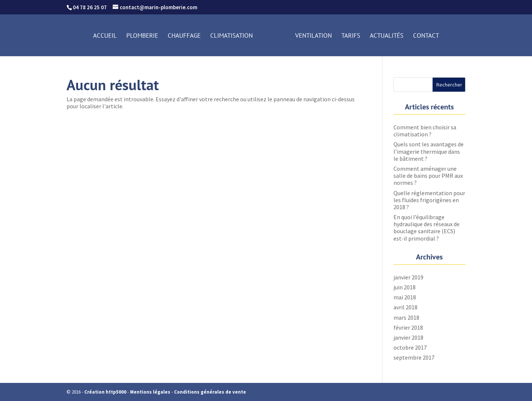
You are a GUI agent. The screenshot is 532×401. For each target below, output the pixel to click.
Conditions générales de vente (210, 392)
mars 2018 (406, 317)
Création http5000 (105, 392)
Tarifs (351, 36)
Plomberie (142, 36)
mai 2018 (405, 297)
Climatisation (231, 36)
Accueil (105, 36)
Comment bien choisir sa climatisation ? (425, 131)
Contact (426, 36)
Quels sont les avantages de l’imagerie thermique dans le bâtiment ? (429, 151)
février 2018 (408, 327)
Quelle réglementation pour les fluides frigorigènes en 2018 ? (429, 200)
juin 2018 (405, 287)
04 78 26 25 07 (90, 7)
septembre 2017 (414, 357)
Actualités (387, 36)
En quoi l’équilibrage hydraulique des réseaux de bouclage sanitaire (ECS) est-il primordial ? (427, 228)
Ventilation (313, 36)
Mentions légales (150, 392)
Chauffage (184, 36)
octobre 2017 (410, 347)
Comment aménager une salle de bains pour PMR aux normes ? (428, 176)
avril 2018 (405, 307)
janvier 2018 (408, 337)
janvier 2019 (408, 277)
